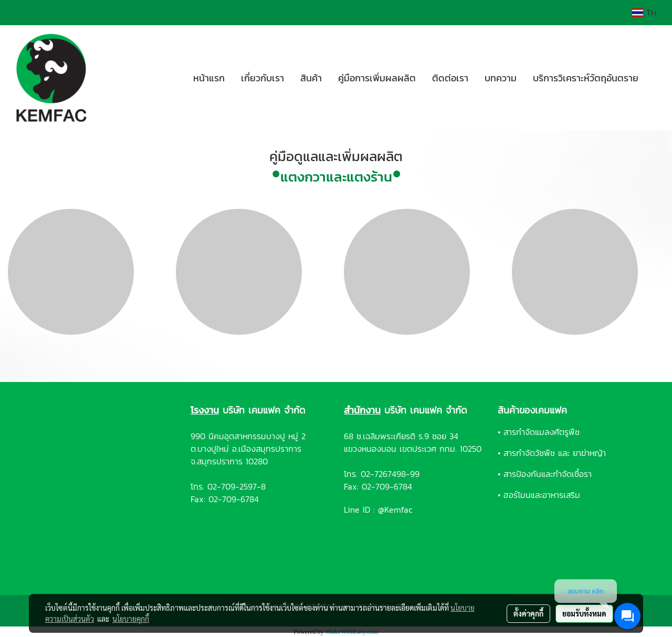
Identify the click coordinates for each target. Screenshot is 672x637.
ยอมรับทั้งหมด (584, 613)
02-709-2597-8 (237, 486)
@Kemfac (395, 509)
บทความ (501, 78)
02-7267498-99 (390, 474)
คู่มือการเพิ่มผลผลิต (377, 78)
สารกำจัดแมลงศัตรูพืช (542, 432)
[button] (656, 78)
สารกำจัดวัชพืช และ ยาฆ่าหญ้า (555, 453)
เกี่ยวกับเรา (262, 78)
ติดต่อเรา (450, 78)
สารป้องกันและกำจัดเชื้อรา (548, 474)
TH (644, 13)
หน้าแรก (209, 78)
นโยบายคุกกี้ (131, 619)
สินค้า (311, 78)
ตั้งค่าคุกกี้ (528, 613)
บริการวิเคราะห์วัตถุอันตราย (586, 78)
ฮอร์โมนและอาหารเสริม (542, 495)
